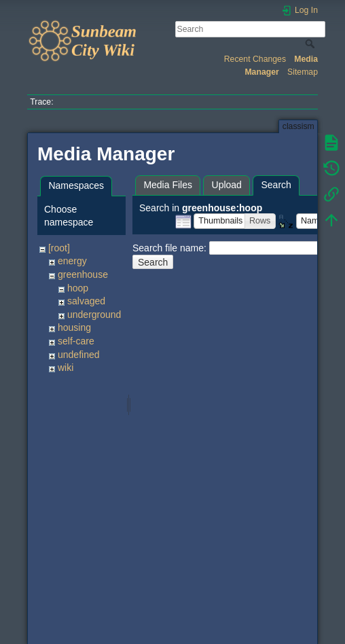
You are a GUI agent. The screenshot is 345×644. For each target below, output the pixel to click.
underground (94, 315)
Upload (227, 185)
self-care (76, 341)
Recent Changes (255, 59)
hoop (78, 288)
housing (74, 327)
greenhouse (83, 274)
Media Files (168, 185)
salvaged (86, 301)
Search (311, 43)
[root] (59, 248)
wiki (66, 368)
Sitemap (303, 72)
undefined (79, 355)
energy (72, 261)
